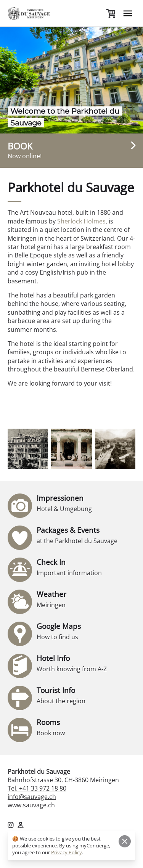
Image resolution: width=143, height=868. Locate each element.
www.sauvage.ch (31, 805)
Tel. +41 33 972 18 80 (37, 788)
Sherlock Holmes (81, 221)
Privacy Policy (67, 852)
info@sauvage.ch (32, 797)
